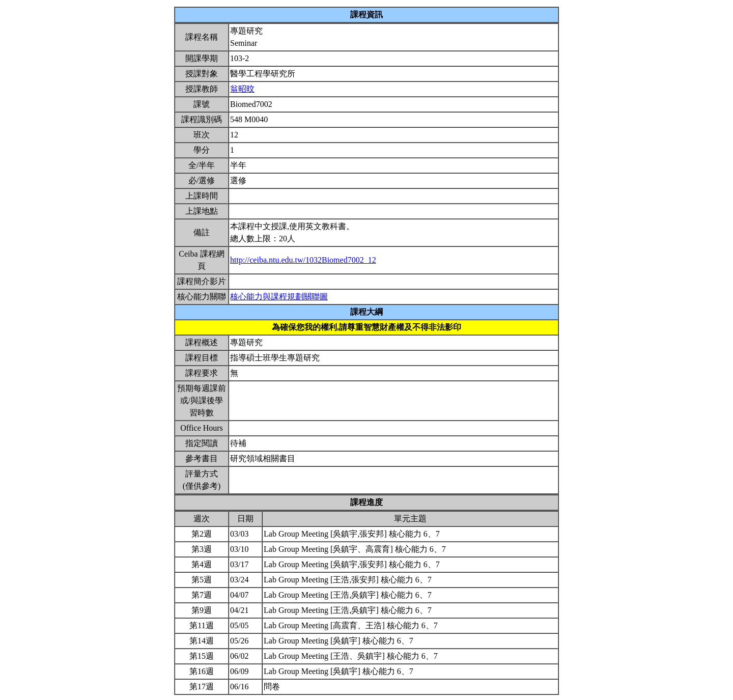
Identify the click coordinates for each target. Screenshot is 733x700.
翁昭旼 (242, 89)
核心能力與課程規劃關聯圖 (279, 297)
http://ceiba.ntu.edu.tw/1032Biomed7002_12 (303, 260)
